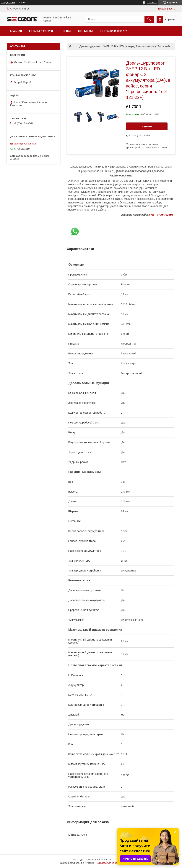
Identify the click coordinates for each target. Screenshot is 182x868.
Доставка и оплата (113, 31)
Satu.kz (107, 860)
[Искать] (149, 19)
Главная (16, 31)
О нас (67, 31)
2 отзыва (152, 3)
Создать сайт (8, 3)
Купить (147, 126)
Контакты (85, 31)
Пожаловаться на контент (109, 863)
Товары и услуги (41, 31)
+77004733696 (164, 215)
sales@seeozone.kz (25, 144)
